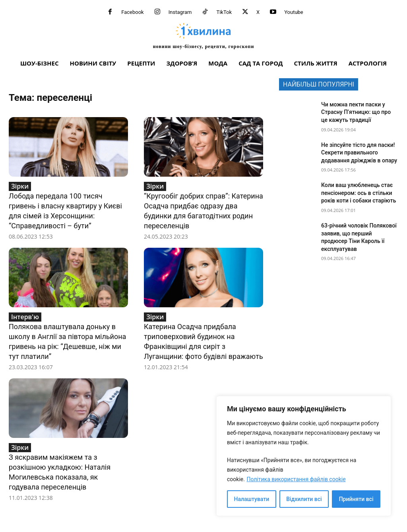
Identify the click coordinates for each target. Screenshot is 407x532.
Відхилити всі (304, 499)
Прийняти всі (356, 499)
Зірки (20, 186)
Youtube (294, 12)
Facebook (132, 12)
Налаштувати (252, 499)
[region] (304, 456)
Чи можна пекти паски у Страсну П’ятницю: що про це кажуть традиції (356, 112)
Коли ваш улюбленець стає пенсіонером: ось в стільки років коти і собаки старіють (359, 193)
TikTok (224, 12)
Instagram (180, 12)
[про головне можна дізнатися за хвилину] (203, 36)
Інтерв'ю (25, 317)
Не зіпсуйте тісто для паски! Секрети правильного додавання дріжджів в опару (359, 153)
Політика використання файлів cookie (296, 479)
